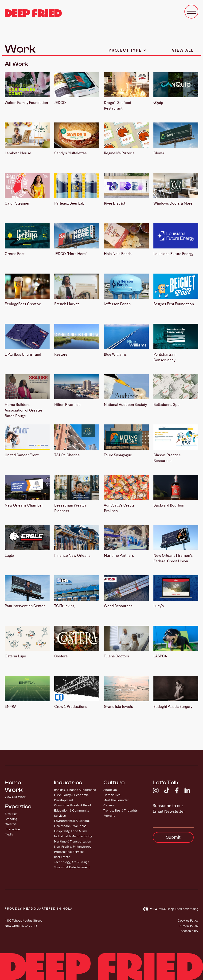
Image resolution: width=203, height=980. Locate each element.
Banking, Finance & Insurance (75, 790)
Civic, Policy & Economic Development (71, 798)
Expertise (18, 807)
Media (9, 834)
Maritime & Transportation (73, 841)
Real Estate (62, 857)
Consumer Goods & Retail (73, 805)
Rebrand (109, 816)
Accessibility (189, 931)
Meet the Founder (116, 800)
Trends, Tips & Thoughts (121, 810)
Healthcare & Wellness (70, 826)
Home (13, 783)
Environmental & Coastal (72, 821)
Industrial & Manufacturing (73, 836)
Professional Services (69, 852)
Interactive (12, 829)
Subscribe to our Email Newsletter (169, 808)
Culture (114, 783)
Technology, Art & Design (72, 862)
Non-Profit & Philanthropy (73, 847)
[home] (33, 13)
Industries (68, 783)
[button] (191, 12)
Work (14, 790)
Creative (11, 824)
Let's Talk (166, 783)
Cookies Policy (188, 921)
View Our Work (15, 797)
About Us (110, 790)
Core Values (112, 795)
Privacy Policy (189, 926)
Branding (11, 819)
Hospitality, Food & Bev (70, 831)
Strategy (11, 814)
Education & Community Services (72, 813)
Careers (109, 805)
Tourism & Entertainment (72, 867)
